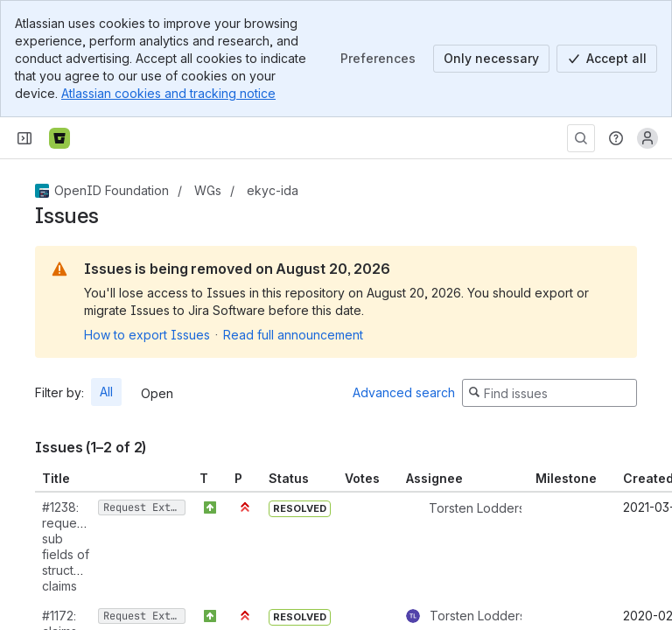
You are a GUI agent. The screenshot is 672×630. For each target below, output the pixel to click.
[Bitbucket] (59, 138)
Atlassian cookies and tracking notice (168, 93)
